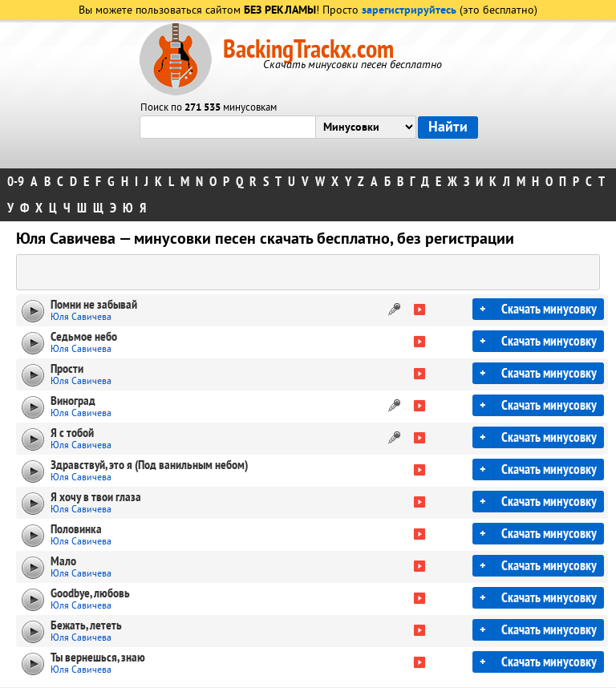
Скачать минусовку (549, 309)
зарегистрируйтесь (409, 11)
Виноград (73, 401)
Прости (67, 369)
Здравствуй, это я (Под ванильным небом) (149, 465)
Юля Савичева (81, 317)
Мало (63, 561)
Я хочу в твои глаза (96, 497)
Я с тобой (72, 433)
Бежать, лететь (86, 625)
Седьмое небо (84, 337)
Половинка (76, 529)
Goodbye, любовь (90, 593)
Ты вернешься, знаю (98, 658)
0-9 (16, 182)
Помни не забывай (94, 305)
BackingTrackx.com (308, 50)
